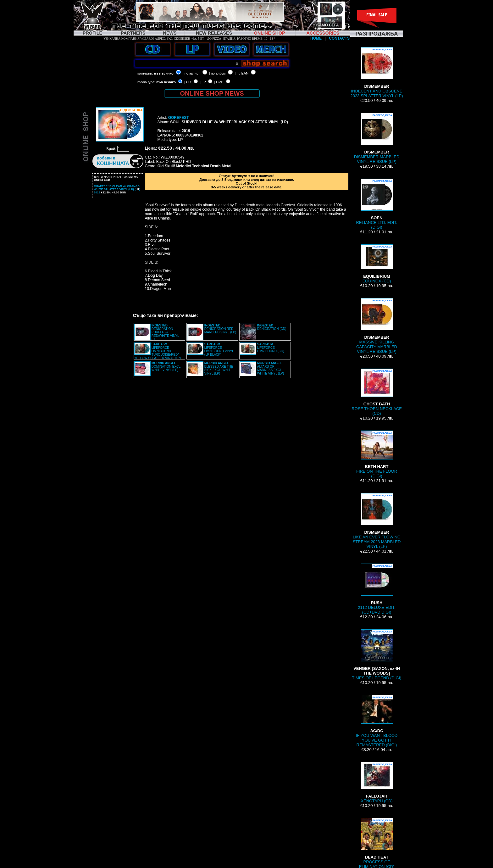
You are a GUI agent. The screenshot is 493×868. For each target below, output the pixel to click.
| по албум (217, 73)
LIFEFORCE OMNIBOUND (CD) (271, 348)
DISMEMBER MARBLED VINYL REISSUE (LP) (377, 138)
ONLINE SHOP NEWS (212, 93)
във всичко (164, 73)
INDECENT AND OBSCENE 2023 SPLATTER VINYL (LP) (377, 73)
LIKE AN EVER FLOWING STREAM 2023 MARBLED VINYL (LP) (377, 521)
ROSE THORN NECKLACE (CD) (377, 392)
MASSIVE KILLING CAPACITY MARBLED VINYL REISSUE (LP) (377, 326)
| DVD (219, 82)
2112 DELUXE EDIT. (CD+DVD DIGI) (377, 589)
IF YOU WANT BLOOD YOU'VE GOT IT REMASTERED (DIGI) (377, 721)
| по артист (191, 73)
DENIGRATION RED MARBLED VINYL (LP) (220, 329)
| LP (203, 82)
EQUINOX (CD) (377, 264)
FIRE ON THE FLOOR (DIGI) (377, 454)
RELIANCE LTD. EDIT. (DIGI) (377, 204)
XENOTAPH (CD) (377, 783)
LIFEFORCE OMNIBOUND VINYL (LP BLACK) (219, 349)
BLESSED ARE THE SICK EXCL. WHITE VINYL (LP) (219, 368)
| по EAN (242, 73)
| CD (188, 82)
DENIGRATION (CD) (272, 327)
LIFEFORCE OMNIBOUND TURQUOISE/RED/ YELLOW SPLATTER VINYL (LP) (158, 351)
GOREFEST (179, 118)
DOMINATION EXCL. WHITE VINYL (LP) (166, 367)
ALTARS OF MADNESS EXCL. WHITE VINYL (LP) (271, 368)
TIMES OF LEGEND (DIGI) (377, 655)
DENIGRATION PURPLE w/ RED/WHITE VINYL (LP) (165, 332)
